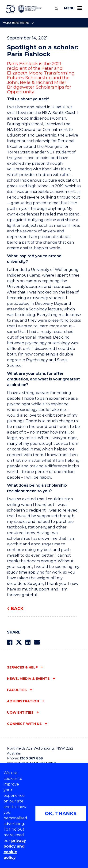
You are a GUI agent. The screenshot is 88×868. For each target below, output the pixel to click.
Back (17, 609)
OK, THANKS (61, 813)
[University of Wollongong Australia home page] (24, 9)
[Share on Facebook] (10, 642)
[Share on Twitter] (19, 642)
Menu (73, 8)
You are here (18, 23)
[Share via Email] (37, 642)
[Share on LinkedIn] (28, 642)
